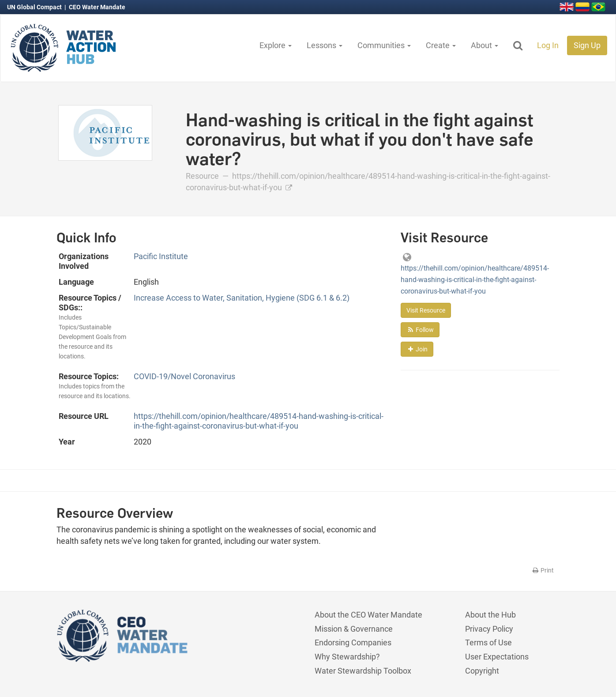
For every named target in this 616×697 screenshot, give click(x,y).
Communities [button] (384, 45)
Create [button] (441, 45)
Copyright (482, 671)
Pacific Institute (161, 256)
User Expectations (497, 657)
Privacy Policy (489, 629)
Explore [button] (276, 45)
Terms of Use (488, 642)
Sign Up (587, 45)
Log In (548, 45)
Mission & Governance (354, 629)
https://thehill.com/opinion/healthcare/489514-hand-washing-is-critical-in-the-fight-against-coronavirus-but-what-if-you (259, 421)
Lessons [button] (325, 45)
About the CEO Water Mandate (368, 615)
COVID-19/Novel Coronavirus (184, 376)
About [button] (485, 45)
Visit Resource (426, 310)
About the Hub (490, 615)
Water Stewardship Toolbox (363, 671)
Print (543, 570)
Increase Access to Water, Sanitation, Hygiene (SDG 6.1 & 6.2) (242, 298)
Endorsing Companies (353, 642)
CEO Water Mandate (97, 7)
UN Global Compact (35, 7)
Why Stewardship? (347, 657)
